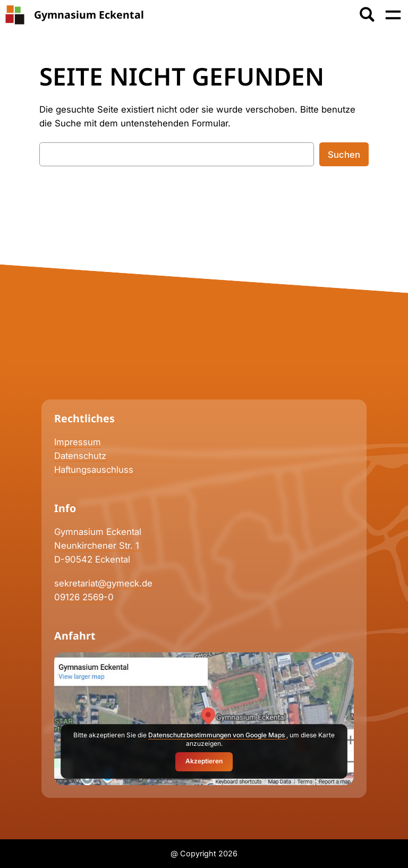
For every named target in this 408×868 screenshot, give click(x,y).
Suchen (344, 155)
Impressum (78, 442)
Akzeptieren (204, 761)
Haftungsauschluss (94, 470)
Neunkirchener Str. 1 (98, 546)
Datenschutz (80, 456)
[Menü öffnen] (393, 15)
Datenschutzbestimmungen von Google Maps (217, 735)
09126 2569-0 (84, 597)
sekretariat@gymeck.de (103, 583)
